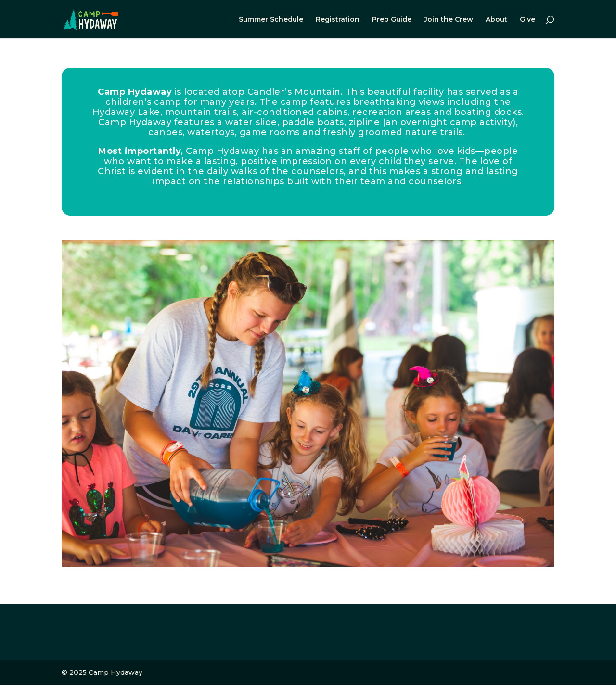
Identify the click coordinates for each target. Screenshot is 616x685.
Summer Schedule (271, 20)
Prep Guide (392, 20)
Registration (338, 20)
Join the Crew (449, 20)
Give (527, 20)
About (496, 20)
